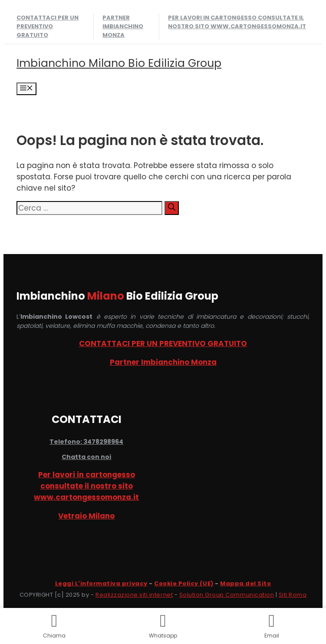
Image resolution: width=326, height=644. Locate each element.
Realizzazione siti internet (134, 595)
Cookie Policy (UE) (184, 583)
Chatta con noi (86, 457)
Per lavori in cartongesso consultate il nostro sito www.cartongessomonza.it (237, 22)
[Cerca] (172, 208)
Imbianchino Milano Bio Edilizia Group (119, 63)
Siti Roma (293, 595)
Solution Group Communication (227, 595)
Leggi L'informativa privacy (101, 583)
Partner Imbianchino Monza (123, 26)
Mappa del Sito (245, 583)
